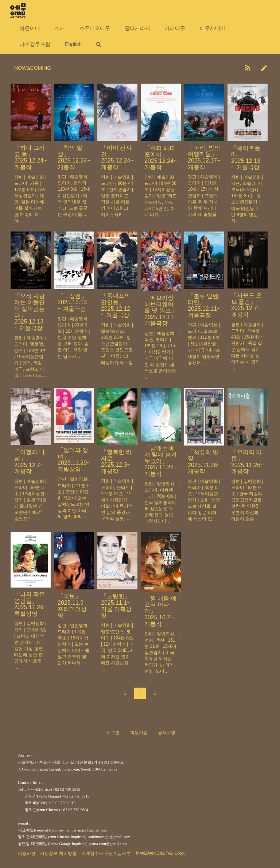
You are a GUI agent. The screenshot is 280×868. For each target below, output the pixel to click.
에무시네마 (213, 28)
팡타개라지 (137, 28)
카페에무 (175, 28)
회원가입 (139, 733)
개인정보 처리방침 (58, 853)
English (73, 44)
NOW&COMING (33, 68)
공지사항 (167, 733)
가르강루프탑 (35, 44)
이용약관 (27, 853)
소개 (60, 28)
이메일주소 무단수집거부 (106, 853)
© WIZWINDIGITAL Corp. (160, 853)
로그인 (113, 733)
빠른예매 (30, 28)
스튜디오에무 (95, 28)
